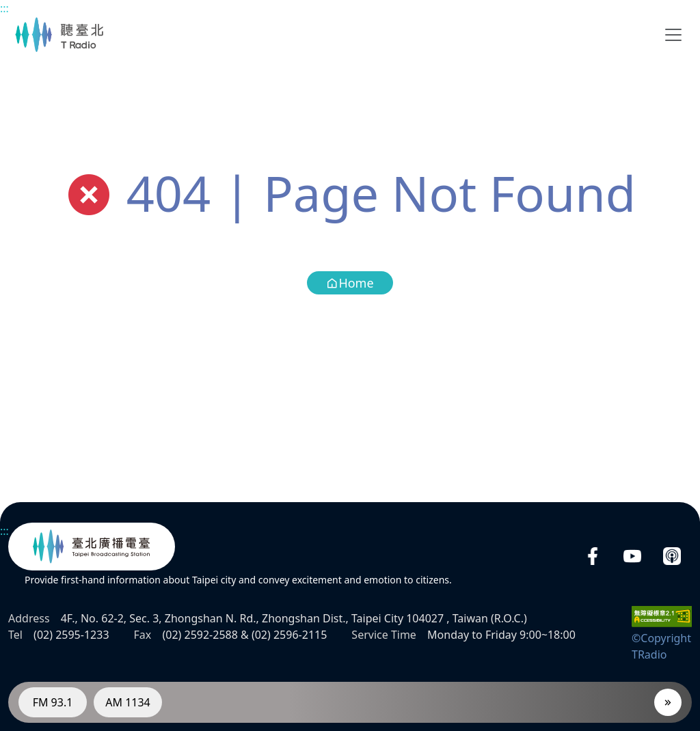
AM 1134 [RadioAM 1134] (128, 702)
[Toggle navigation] (673, 35)
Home (350, 283)
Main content (7, 7)
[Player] (668, 702)
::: (4, 8)
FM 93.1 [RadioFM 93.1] (53, 702)
